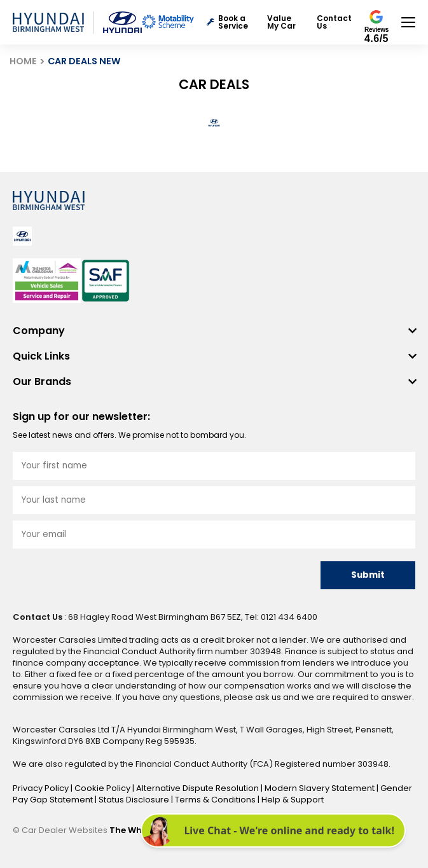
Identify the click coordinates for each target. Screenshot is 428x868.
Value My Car (281, 22)
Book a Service (227, 22)
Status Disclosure (135, 800)
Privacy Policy (42, 788)
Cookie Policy (103, 788)
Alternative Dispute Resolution (198, 788)
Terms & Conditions (216, 800)
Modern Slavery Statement (321, 788)
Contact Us (334, 22)
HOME (23, 61)
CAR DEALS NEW (84, 61)
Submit (368, 575)
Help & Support (293, 800)
